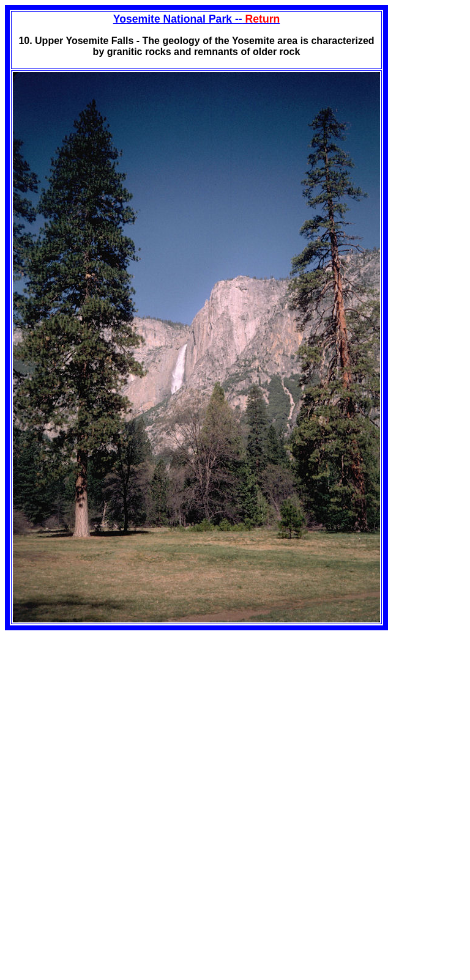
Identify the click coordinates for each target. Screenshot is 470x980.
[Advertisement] (108, 716)
